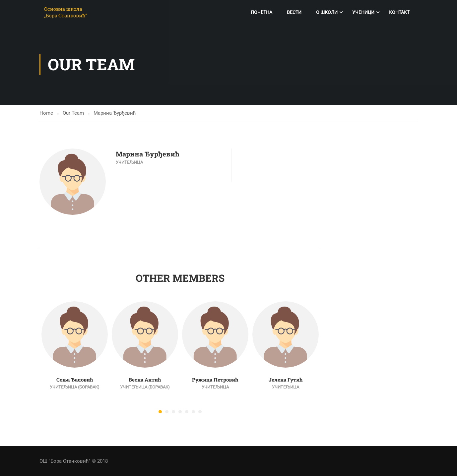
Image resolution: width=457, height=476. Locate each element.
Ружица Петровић (215, 380)
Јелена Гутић (286, 380)
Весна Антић (145, 380)
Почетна (261, 12)
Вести (294, 12)
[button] (160, 412)
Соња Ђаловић (75, 380)
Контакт (399, 12)
